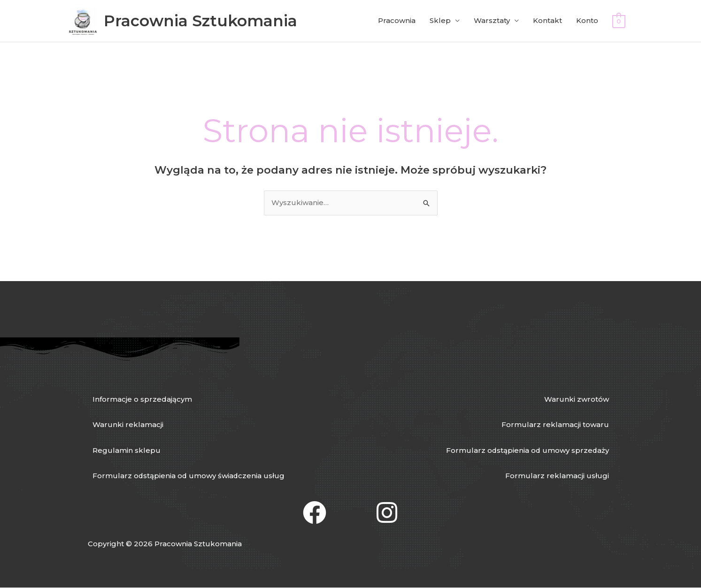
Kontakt (547, 21)
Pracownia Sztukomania (201, 21)
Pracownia (397, 21)
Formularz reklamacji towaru (555, 424)
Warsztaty (492, 21)
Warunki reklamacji (128, 424)
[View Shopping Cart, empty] (619, 21)
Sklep (440, 21)
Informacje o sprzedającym (142, 399)
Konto (587, 21)
